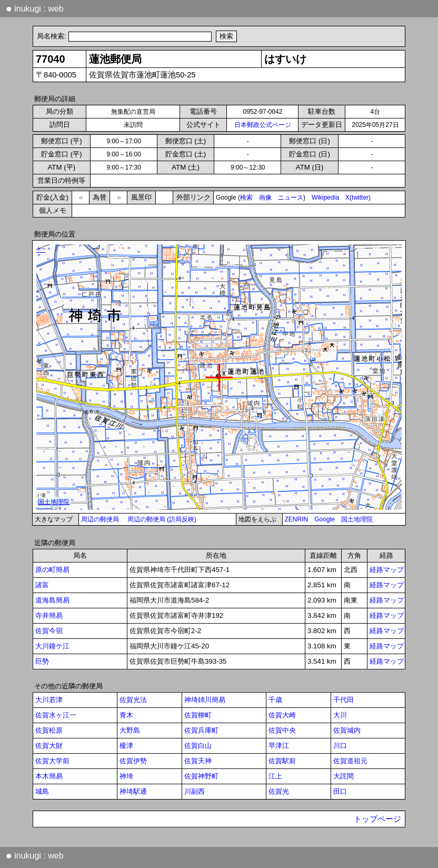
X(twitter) (358, 198)
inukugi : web (35, 8)
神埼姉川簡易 (205, 700)
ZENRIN (297, 519)
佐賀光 (279, 791)
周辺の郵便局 (100, 519)
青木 (126, 715)
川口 (340, 746)
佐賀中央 (282, 730)
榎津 (126, 746)
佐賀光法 (133, 700)
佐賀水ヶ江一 (56, 715)
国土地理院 (357, 519)
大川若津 (49, 700)
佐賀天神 (198, 761)
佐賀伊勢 (133, 761)
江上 (275, 776)
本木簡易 (49, 776)
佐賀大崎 (282, 715)
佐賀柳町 (198, 715)
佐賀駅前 (282, 761)
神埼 (126, 776)
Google (325, 519)
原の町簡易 (52, 570)
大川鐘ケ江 (52, 646)
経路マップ (387, 570)
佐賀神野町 (201, 776)
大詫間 (344, 776)
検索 (246, 198)
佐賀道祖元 (350, 761)
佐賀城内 (347, 730)
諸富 (42, 585)
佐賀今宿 (49, 631)
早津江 (279, 746)
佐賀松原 (49, 730)
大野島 (130, 730)
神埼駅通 (133, 791)
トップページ (377, 819)
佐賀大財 (49, 746)
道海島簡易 (52, 600)
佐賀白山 (198, 746)
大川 (340, 715)
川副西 (195, 791)
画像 (265, 198)
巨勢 (42, 661)
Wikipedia (325, 198)
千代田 (344, 700)
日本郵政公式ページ (263, 125)
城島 (42, 791)
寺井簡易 (49, 615)
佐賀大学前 (52, 761)
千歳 (275, 700)
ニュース (291, 198)
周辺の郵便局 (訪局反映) (162, 519)
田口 (340, 791)
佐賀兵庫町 (201, 730)
